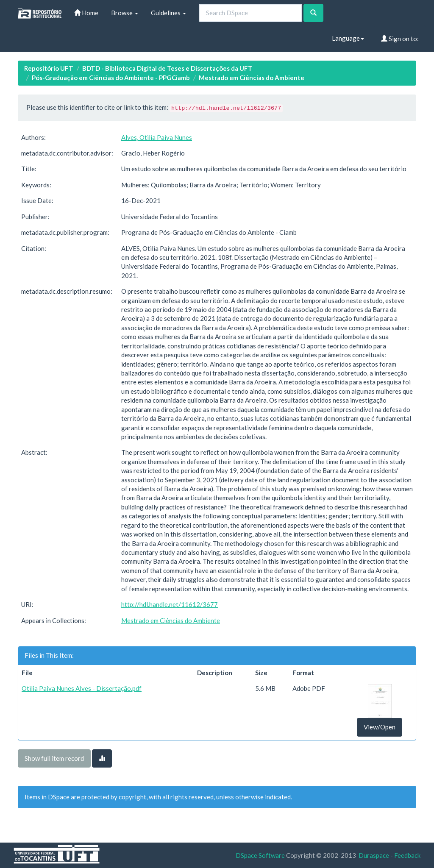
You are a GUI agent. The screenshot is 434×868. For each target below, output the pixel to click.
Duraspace (374, 855)
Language (348, 38)
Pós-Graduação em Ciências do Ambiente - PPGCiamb (111, 78)
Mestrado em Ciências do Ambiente (252, 78)
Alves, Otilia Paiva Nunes (157, 137)
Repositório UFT (49, 68)
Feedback (407, 855)
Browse (125, 13)
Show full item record (54, 758)
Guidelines (168, 13)
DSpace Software (260, 855)
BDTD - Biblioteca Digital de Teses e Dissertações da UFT (167, 68)
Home (86, 13)
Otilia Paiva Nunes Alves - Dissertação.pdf (82, 688)
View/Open (380, 727)
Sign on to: (400, 39)
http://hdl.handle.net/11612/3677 (170, 604)
